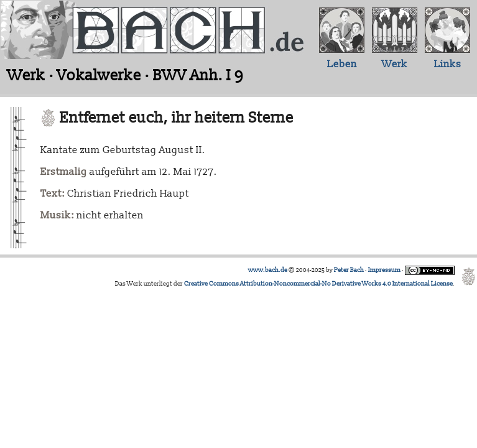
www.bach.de (268, 270)
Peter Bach (349, 270)
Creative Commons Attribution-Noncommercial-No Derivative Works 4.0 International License (318, 284)
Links (448, 64)
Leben (342, 64)
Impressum (384, 270)
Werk (395, 64)
